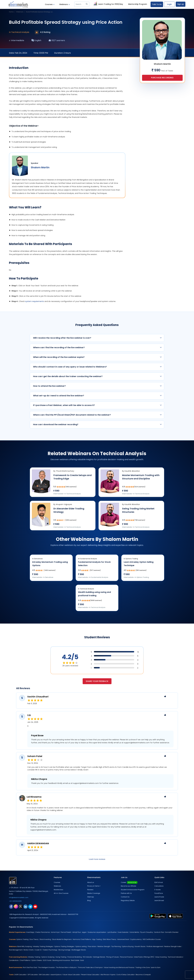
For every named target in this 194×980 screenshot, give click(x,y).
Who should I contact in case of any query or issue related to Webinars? (97, 367)
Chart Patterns (25, 960)
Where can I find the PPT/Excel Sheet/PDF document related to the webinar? (97, 415)
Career (129, 882)
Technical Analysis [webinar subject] (20, 32)
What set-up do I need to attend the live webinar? (97, 396)
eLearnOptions (56, 975)
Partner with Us (126, 893)
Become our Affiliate (128, 886)
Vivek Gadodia (123, 932)
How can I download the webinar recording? (97, 424)
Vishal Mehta (134, 932)
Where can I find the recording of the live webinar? (97, 348)
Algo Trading (97, 939)
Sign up (181, 4)
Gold (82, 960)
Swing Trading (61, 957)
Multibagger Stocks (79, 950)
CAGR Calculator (20, 975)
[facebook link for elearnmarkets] (11, 906)
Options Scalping (48, 957)
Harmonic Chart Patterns (82, 939)
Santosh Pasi (159, 932)
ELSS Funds (47, 960)
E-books (158, 890)
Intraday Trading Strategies (43, 946)
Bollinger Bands (99, 957)
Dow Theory (34, 939)
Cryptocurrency (136, 939)
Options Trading (22, 939)
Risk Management (16, 950)
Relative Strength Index (173, 946)
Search (82, 4)
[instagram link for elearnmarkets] (16, 906)
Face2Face (159, 893)
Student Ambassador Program (133, 890)
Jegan (84, 932)
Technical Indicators (175, 957)
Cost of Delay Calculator (126, 975)
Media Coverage (94, 893)
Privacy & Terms (93, 886)
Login (169, 4)
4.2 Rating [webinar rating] (43, 32)
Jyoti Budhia (112, 932)
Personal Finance (126, 957)
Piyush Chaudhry (147, 932)
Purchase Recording (162, 78)
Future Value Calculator (71, 975)
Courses (50, 4)
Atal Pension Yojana (108, 975)
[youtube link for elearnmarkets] (35, 906)
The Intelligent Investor (46, 967)
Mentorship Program (138, 4)
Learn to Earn (156, 967)
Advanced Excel (123, 939)
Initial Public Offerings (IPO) (144, 957)
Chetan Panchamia (43, 932)
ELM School (159, 882)
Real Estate (75, 960)
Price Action (92, 946)
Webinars (65, 4)
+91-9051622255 (15, 901)
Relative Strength (104, 946)
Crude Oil (38, 950)
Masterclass (58, 890)
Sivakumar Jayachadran (97, 932)
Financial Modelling (75, 957)
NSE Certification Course (152, 939)
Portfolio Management (155, 946)
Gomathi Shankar (172, 932)
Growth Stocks (140, 946)
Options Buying (128, 946)
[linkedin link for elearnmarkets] (26, 906)
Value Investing (161, 957)
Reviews (90, 890)
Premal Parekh (66, 932)
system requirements (35, 301)
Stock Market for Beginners (62, 939)
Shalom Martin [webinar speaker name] (40, 167)
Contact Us (125, 897)
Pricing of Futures (113, 957)
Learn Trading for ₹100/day (108, 4)
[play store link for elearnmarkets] (158, 916)
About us (91, 882)
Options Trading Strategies (64, 946)
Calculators (159, 886)
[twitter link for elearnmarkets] (21, 906)
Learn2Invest (159, 900)
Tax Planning (116, 946)
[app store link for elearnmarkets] (176, 916)
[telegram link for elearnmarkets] (30, 906)
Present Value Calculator (90, 975)
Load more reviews (97, 859)
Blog (89, 900)
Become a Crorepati (143, 975)
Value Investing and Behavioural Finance (119, 967)
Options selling (81, 946)
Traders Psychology (50, 950)
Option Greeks (37, 960)
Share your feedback (97, 681)
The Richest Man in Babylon (66, 967)
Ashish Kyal (55, 932)
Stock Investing (45, 939)
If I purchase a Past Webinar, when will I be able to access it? (97, 405)
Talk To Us (157, 4)
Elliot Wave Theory (110, 939)
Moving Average (64, 950)
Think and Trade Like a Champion (90, 967)
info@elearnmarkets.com (19, 897)
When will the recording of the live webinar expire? (97, 357)
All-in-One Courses (61, 893)
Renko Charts (29, 950)
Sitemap (91, 897)
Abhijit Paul (77, 932)
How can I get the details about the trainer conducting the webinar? (97, 376)
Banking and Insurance (61, 960)
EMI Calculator (44, 975)
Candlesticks (14, 960)
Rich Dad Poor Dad (30, 967)
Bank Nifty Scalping (25, 946)
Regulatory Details (128, 900)
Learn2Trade (159, 897)
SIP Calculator (33, 975)
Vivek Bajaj (30, 932)
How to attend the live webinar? (97, 386)
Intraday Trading (34, 957)
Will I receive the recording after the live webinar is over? (97, 338)
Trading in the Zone (143, 967)
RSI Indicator (88, 957)
